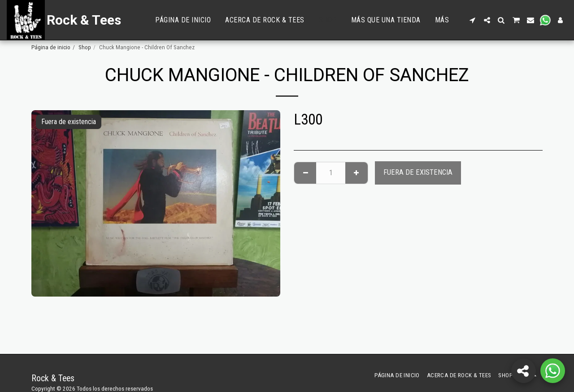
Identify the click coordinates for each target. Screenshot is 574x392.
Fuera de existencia (418, 172)
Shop (85, 47)
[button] (473, 20)
